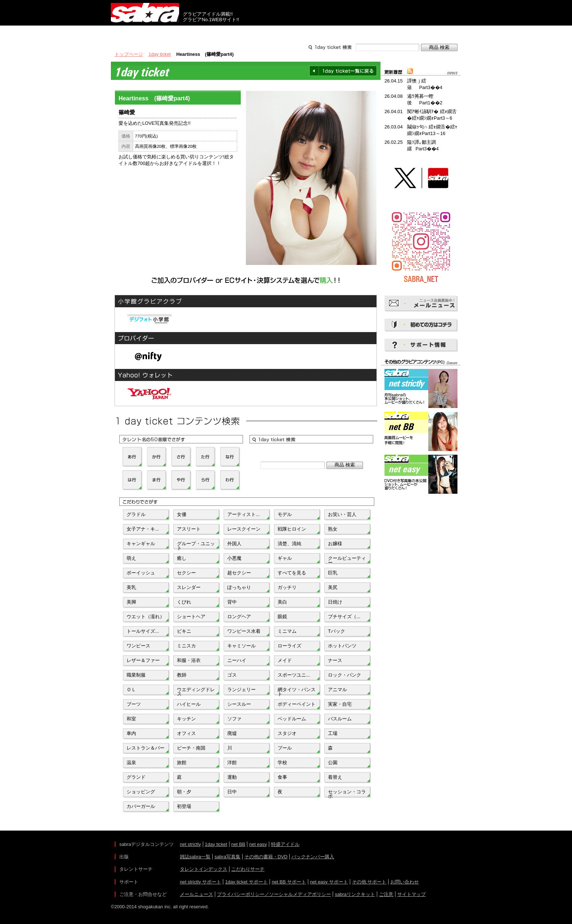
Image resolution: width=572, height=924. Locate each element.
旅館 (182, 763)
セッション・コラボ (347, 793)
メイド (285, 660)
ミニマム (287, 631)
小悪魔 (234, 558)
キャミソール (241, 646)
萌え (131, 558)
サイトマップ (411, 894)
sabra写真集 (227, 857)
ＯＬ (131, 690)
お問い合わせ (405, 882)
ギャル (285, 558)
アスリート (189, 529)
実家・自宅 (340, 704)
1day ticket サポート (246, 882)
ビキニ (184, 631)
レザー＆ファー (143, 660)
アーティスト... (244, 514)
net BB (238, 844)
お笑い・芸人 (342, 514)
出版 (146, 32)
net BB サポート (289, 882)
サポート (356, 32)
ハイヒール (189, 704)
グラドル (136, 514)
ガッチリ (287, 587)
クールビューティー (347, 560)
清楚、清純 (289, 544)
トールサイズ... (143, 631)
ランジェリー (241, 690)
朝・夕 (184, 792)
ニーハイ (237, 660)
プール (285, 748)
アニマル (337, 690)
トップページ (129, 54)
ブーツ (134, 704)
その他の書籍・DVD (266, 857)
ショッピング (141, 792)
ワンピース (138, 646)
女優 (182, 514)
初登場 (184, 806)
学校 (282, 763)
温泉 (131, 763)
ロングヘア (239, 617)
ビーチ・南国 (191, 748)
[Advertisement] (421, 528)
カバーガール (141, 806)
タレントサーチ (286, 32)
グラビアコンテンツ (216, 32)
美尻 (333, 587)
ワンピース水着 (244, 631)
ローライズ (289, 646)
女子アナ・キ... (143, 529)
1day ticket (160, 54)
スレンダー (189, 587)
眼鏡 (282, 617)
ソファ (234, 719)
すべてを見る (292, 573)
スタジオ (287, 733)
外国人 (234, 544)
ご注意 (386, 894)
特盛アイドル (285, 844)
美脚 (131, 602)
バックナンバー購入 (313, 857)
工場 (333, 733)
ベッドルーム (292, 719)
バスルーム (340, 719)
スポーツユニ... (294, 675)
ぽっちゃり (239, 587)
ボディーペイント (297, 704)
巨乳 (333, 573)
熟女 (333, 529)
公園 (333, 763)
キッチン (186, 719)
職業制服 (136, 675)
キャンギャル (141, 544)
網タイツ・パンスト (297, 691)
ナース (335, 660)
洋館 (232, 763)
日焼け (335, 602)
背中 (232, 602)
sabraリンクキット (355, 894)
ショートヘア (191, 617)
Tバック (337, 631)
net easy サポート (329, 882)
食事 (282, 777)
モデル (285, 514)
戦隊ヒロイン (292, 529)
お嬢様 (335, 544)
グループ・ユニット (196, 545)
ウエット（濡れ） (146, 617)
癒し (182, 558)
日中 (232, 792)
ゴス (232, 675)
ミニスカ (186, 646)
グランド (136, 777)
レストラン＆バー (146, 748)
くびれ (184, 602)
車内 (131, 733)
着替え (335, 777)
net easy (258, 844)
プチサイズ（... (344, 617)
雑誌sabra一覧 (195, 857)
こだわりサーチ (248, 869)
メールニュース (196, 894)
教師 (182, 675)
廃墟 (232, 733)
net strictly (190, 844)
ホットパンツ (342, 646)
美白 (282, 602)
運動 (232, 777)
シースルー (239, 704)
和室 (131, 719)
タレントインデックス (204, 869)
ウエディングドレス (196, 691)
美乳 (131, 587)
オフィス (186, 733)
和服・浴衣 (189, 660)
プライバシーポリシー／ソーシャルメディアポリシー (274, 894)
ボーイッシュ (141, 573)
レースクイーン (244, 529)
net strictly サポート (200, 882)
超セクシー (239, 573)
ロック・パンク (345, 675)
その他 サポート (369, 882)
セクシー (186, 573)
